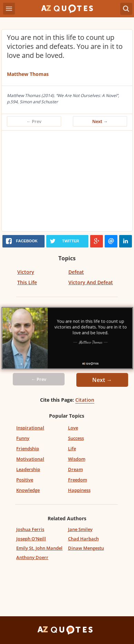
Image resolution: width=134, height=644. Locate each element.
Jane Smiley (80, 529)
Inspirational (30, 428)
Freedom (78, 480)
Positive (25, 480)
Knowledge (28, 490)
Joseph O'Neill (31, 539)
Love (73, 428)
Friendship (28, 449)
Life (72, 449)
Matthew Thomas (28, 74)
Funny (23, 438)
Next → (100, 121)
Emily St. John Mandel (39, 548)
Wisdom (77, 459)
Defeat (76, 272)
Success (76, 438)
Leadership (28, 469)
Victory (26, 272)
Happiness (79, 490)
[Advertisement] (67, 183)
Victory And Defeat (91, 282)
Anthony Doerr (32, 557)
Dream (75, 469)
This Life (27, 282)
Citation (85, 400)
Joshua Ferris (30, 529)
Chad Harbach (83, 539)
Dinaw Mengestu (86, 548)
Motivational (30, 459)
